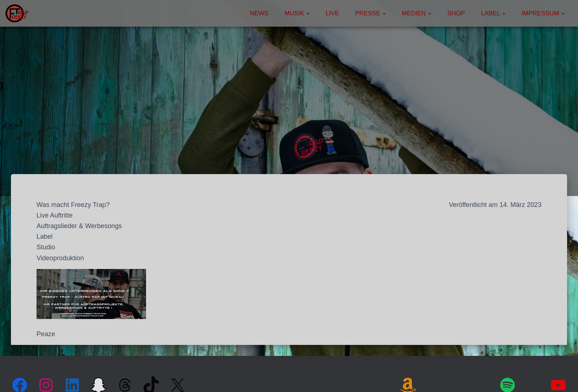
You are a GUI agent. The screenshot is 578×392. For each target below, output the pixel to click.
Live (332, 13)
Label (493, 13)
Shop (456, 13)
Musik (297, 13)
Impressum (543, 13)
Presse (371, 13)
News (259, 13)
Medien (416, 13)
